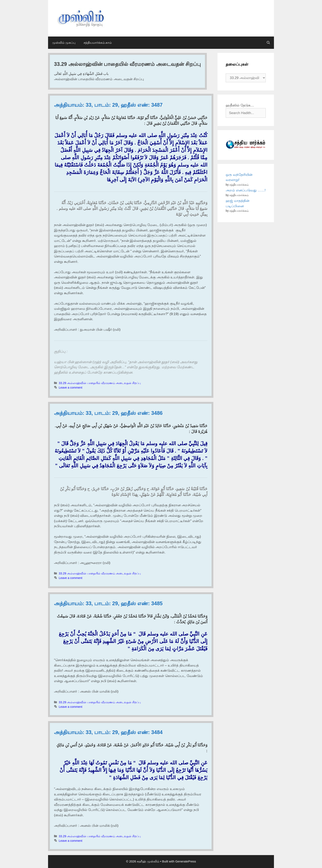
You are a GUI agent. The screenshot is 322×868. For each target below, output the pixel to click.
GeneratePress (186, 861)
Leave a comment (71, 388)
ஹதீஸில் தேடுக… (240, 105)
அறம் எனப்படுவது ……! (246, 190)
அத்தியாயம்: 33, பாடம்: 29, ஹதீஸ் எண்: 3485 (108, 603)
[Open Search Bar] (268, 43)
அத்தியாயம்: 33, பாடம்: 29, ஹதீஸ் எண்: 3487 (108, 105)
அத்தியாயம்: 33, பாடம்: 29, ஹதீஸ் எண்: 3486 (108, 413)
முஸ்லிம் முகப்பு (64, 43)
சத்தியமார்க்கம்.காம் (98, 43)
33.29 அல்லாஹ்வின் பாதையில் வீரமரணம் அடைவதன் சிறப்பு (100, 383)
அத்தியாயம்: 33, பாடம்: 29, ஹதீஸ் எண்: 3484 (108, 732)
